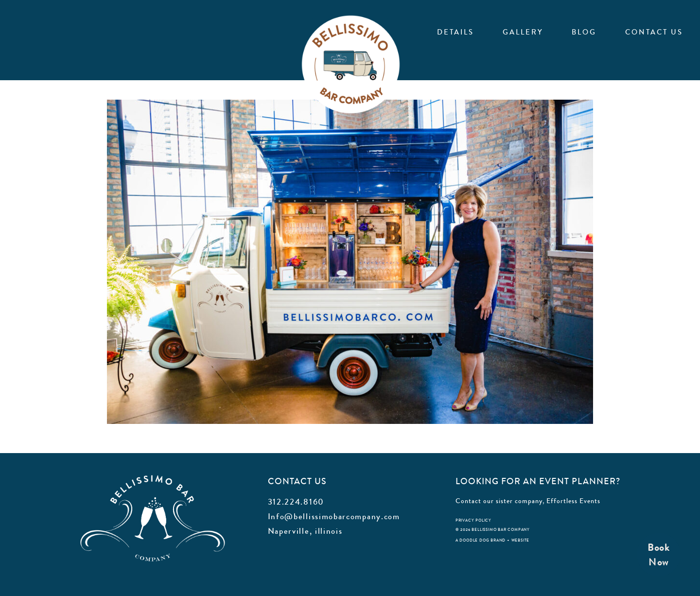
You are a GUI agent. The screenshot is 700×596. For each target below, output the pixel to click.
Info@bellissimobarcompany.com (334, 516)
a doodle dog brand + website (492, 540)
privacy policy (473, 520)
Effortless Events (573, 501)
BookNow (659, 555)
